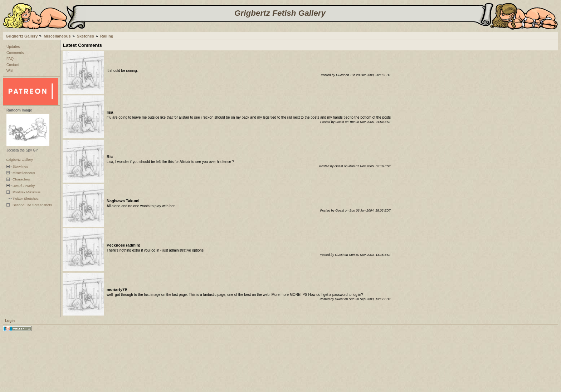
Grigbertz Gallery (22, 36)
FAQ (10, 59)
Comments (15, 53)
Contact (13, 65)
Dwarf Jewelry (24, 186)
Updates (13, 47)
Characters (21, 179)
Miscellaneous (57, 36)
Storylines (20, 166)
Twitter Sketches (26, 199)
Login (10, 321)
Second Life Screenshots (32, 205)
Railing (107, 36)
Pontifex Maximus (26, 192)
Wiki (10, 71)
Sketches (86, 36)
